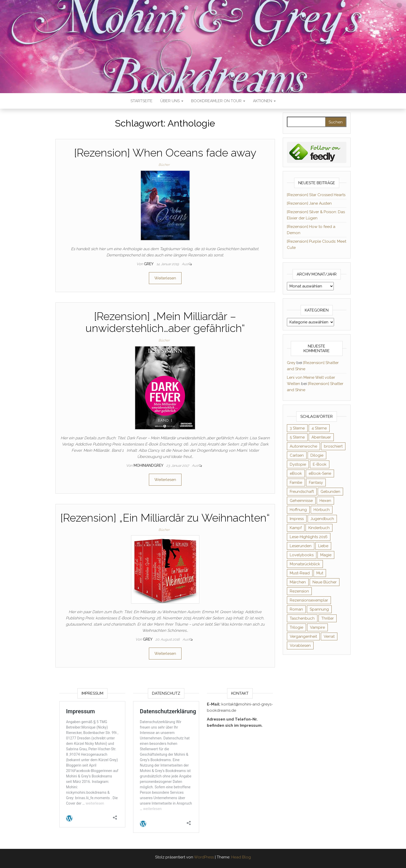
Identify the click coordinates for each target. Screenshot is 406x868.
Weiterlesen (165, 278)
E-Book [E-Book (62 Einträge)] (320, 464)
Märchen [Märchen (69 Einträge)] (298, 582)
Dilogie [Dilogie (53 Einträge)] (317, 455)
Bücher (164, 165)
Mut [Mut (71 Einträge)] (320, 573)
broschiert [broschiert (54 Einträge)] (333, 446)
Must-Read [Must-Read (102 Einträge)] (300, 573)
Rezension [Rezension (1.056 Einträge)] (299, 591)
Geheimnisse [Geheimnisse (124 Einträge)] (301, 501)
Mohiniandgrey (149, 465)
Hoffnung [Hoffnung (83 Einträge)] (298, 510)
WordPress (204, 857)
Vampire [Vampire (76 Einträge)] (317, 627)
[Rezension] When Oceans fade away (165, 153)
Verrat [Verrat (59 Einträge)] (329, 636)
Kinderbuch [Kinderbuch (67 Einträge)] (319, 528)
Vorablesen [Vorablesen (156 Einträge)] (300, 646)
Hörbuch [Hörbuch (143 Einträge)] (322, 510)
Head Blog (241, 857)
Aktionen (264, 101)
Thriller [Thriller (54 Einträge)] (328, 618)
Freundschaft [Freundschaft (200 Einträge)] (302, 492)
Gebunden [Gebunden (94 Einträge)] (330, 492)
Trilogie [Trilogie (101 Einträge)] (296, 627)
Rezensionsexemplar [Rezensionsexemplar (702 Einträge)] (309, 600)
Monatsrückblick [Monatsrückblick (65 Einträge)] (305, 564)
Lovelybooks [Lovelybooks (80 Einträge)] (302, 555)
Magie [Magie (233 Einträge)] (326, 555)
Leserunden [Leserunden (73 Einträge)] (301, 546)
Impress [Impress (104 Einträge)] (297, 519)
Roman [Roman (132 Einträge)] (296, 609)
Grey (149, 264)
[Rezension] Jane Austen (309, 203)
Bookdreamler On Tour (218, 101)
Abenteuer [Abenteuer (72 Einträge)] (321, 437)
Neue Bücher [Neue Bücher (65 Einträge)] (325, 582)
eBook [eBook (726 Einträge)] (296, 473)
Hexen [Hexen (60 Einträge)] (325, 501)
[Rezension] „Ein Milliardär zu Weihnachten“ (165, 518)
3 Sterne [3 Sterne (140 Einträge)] (297, 428)
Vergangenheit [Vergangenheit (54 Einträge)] (303, 636)
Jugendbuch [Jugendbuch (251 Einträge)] (322, 519)
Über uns (172, 101)
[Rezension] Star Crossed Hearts (316, 195)
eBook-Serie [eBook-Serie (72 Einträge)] (320, 473)
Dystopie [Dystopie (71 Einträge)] (298, 464)
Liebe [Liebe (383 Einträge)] (323, 546)
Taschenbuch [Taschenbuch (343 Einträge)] (302, 618)
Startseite (142, 101)
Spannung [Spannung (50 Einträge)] (319, 609)
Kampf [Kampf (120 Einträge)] (296, 528)
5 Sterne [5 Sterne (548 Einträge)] (297, 437)
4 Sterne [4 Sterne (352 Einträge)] (319, 428)
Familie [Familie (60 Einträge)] (296, 483)
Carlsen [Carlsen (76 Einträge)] (297, 455)
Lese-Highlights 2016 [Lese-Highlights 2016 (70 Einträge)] (309, 537)
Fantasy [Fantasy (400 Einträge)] (316, 483)
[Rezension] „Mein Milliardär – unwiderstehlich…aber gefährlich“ (165, 322)
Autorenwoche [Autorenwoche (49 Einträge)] (303, 446)
